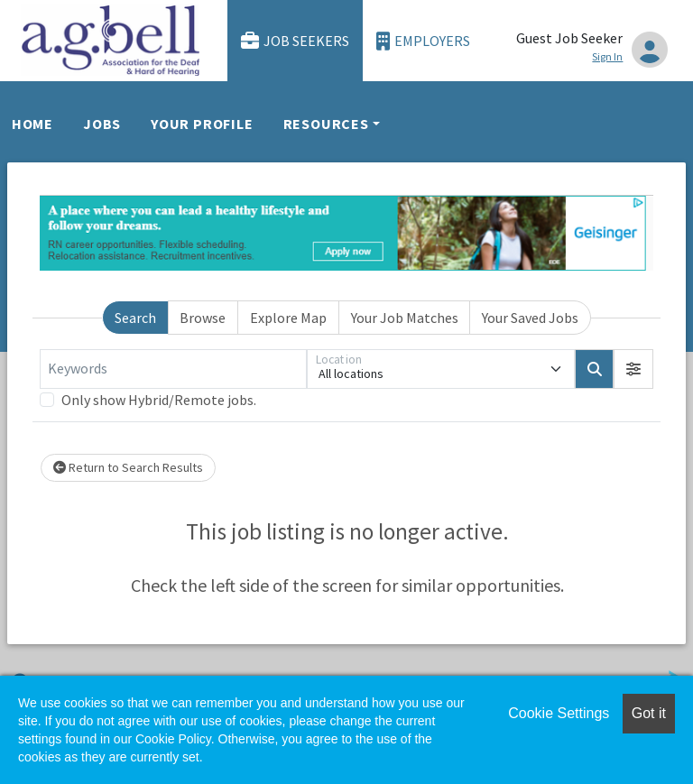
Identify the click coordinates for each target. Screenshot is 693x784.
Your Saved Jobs (530, 318)
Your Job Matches (405, 318)
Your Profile (202, 124)
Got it (649, 713)
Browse (203, 318)
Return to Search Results (128, 467)
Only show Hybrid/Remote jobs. (159, 400)
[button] (633, 369)
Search (135, 318)
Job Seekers (295, 41)
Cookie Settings (559, 713)
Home (32, 124)
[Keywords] (173, 369)
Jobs (102, 124)
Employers (423, 41)
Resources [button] (326, 124)
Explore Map (288, 318)
